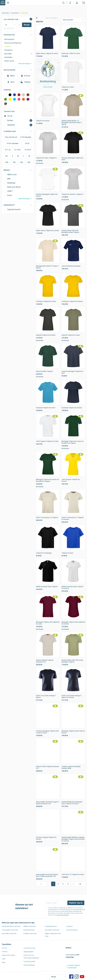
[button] (48, 72)
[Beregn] (27, 25)
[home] (5, 13)
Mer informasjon (25, 64)
